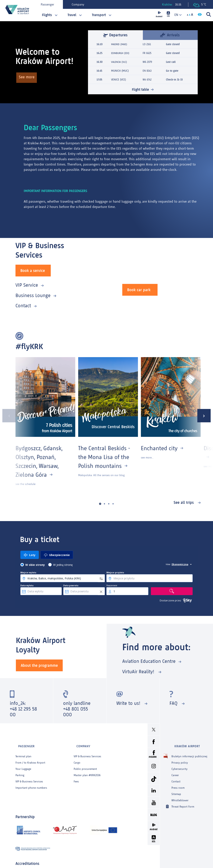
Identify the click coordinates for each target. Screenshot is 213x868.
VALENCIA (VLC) (120, 62)
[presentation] (7, 415)
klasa (168, 563)
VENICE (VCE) (119, 80)
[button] (100, 503)
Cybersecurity (179, 763)
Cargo (77, 757)
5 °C (200, 5)
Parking (20, 769)
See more (28, 78)
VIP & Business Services (29, 775)
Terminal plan (23, 750)
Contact (23, 305)
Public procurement (85, 763)
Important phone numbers (31, 782)
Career (175, 769)
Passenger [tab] (50, 4)
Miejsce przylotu (115, 572)
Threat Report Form (183, 800)
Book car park (139, 289)
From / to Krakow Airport (30, 757)
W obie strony (35, 564)
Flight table (140, 89)
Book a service (33, 270)
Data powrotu (71, 584)
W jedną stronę (63, 564)
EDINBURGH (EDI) (121, 53)
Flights (47, 15)
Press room (178, 782)
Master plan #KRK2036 (87, 769)
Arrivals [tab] (170, 35)
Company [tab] (80, 4)
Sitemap (176, 788)
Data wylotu (27, 584)
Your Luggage (23, 763)
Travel (72, 15)
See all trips (184, 501)
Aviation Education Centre (149, 660)
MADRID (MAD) (120, 44)
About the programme (39, 664)
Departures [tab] (115, 35)
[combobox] (177, 15)
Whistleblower (180, 794)
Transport (99, 15)
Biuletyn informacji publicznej (189, 750)
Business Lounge (33, 294)
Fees (76, 775)
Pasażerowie (112, 584)
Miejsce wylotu (28, 572)
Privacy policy (180, 757)
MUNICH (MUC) (120, 71)
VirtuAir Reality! (139, 671)
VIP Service (27, 284)
